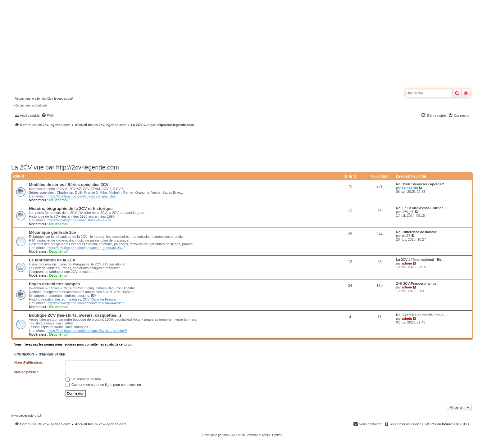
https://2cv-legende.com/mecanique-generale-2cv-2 (86, 248)
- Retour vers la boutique (30, 105)
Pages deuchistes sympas (54, 284)
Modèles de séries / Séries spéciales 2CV (69, 185)
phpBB (228, 435)
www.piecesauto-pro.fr (27, 416)
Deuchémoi (58, 200)
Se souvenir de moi (83, 379)
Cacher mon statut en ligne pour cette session (103, 385)
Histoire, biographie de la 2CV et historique (71, 208)
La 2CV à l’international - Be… (420, 260)
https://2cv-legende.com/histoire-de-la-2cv (79, 220)
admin (407, 263)
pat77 (406, 236)
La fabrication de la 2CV (52, 260)
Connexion (24, 354)
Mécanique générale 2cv (52, 232)
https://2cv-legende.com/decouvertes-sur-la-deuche (86, 303)
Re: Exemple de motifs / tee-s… (421, 315)
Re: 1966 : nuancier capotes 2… (422, 184)
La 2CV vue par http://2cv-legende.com (65, 167)
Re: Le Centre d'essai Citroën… (421, 208)
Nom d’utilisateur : (29, 362)
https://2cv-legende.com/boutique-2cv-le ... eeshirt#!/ (87, 331)
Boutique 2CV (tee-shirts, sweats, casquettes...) (75, 315)
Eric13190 (410, 188)
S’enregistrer (52, 354)
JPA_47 (408, 212)
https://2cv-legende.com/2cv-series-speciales (82, 196)
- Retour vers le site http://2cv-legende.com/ (43, 99)
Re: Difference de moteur (416, 232)
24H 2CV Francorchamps (416, 283)
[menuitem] (48, 115)
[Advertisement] (166, 144)
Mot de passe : (26, 372)
